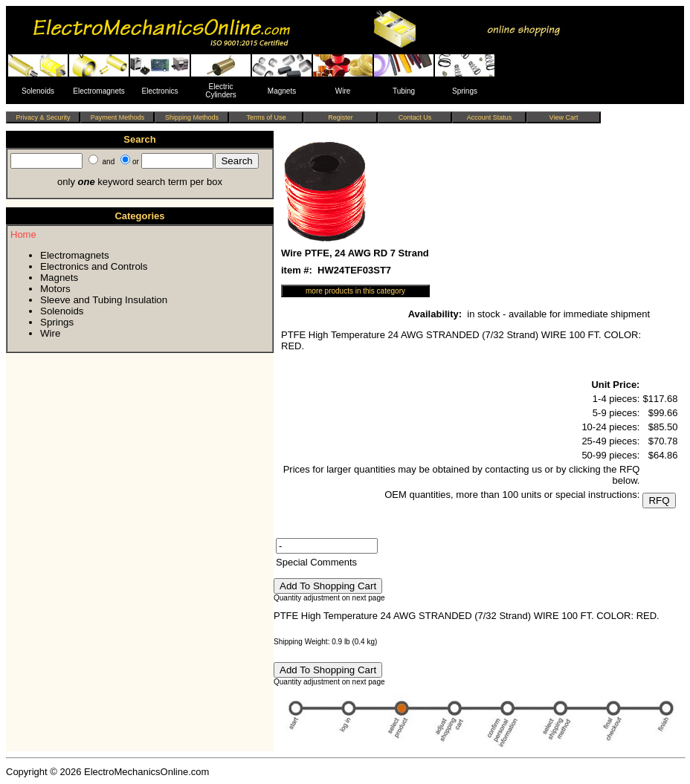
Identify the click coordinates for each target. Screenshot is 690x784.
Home (23, 234)
